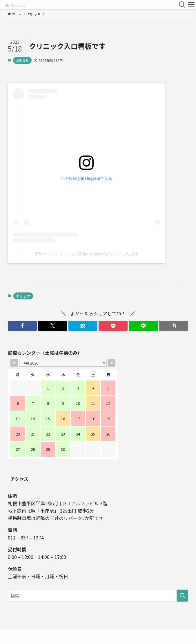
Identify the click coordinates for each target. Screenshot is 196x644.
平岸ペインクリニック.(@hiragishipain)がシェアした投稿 (86, 254)
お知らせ (22, 60)
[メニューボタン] (191, 5)
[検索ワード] (98, 596)
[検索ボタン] (182, 5)
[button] (22, 326)
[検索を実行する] (182, 596)
